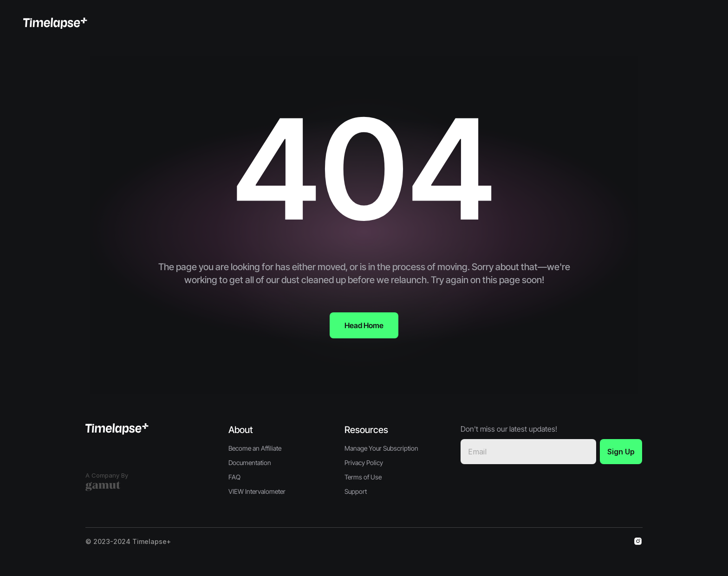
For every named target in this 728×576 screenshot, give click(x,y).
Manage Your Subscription (381, 448)
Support (356, 491)
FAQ (234, 477)
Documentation (250, 463)
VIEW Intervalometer (257, 491)
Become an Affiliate (255, 448)
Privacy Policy (364, 463)
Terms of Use (363, 477)
